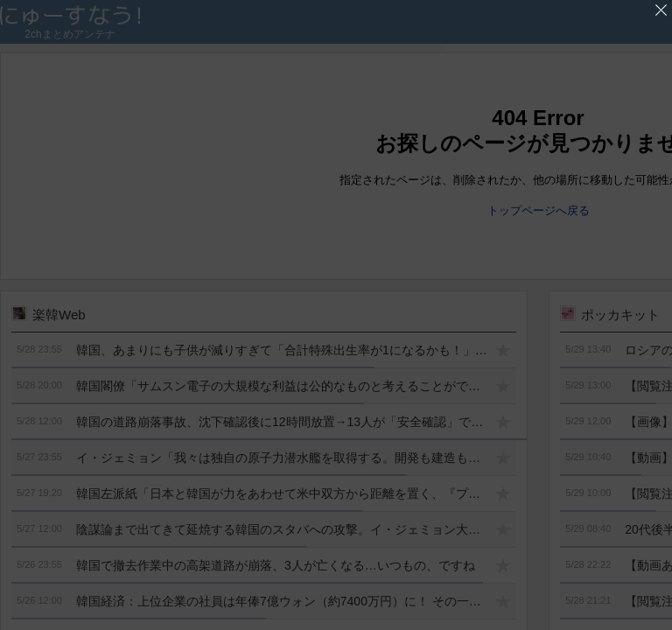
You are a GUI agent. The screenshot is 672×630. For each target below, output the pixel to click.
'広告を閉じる (661, 10)
